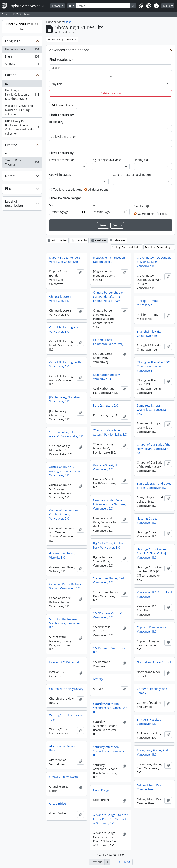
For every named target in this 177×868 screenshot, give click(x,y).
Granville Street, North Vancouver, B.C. (108, 467)
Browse (57, 6)
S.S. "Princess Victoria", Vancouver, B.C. (108, 615)
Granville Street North (64, 777)
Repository (56, 122)
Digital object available (106, 160)
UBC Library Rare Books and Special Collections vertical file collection (22, 127)
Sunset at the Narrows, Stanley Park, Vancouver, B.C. (65, 623)
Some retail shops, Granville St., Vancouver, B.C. (153, 410)
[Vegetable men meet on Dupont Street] (109, 260)
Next (127, 862)
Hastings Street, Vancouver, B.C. (147, 521)
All (7, 83)
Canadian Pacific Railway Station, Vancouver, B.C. (65, 586)
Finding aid (141, 160)
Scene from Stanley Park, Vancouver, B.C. (109, 580)
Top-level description (63, 137)
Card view (99, 240)
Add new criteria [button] (62, 105)
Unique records (22, 50)
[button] (141, 6)
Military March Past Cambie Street (149, 787)
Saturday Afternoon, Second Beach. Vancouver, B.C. (110, 708)
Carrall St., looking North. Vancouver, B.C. (66, 329)
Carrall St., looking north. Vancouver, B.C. (65, 364)
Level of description (14, 203)
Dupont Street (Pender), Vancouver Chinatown (65, 260)
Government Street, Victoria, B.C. (62, 555)
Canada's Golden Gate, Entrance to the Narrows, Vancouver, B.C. (109, 504)
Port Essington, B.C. (106, 405)
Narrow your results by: (22, 27)
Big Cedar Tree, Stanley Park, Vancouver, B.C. (108, 545)
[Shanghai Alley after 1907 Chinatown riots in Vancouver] (154, 366)
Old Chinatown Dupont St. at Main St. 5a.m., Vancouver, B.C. (154, 262)
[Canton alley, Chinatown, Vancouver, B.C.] (66, 399)
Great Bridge (101, 790)
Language (13, 41)
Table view (118, 240)
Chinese (22, 64)
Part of (10, 75)
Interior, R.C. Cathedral (64, 662)
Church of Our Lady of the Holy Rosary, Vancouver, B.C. (154, 449)
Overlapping (146, 214)
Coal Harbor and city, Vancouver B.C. (107, 377)
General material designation (132, 175)
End (94, 205)
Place (9, 189)
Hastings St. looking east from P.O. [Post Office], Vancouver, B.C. (153, 553)
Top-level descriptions (68, 190)
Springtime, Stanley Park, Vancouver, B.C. (153, 752)
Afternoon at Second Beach (63, 748)
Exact (164, 214)
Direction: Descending (158, 247)
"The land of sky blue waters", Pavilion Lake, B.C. (110, 432)
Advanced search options (69, 50)
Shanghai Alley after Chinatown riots (150, 334)
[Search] (103, 6)
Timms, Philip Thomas (22, 162)
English (22, 57)
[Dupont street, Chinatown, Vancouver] (108, 342)
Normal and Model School (154, 662)
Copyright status (60, 175)
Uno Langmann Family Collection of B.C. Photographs (22, 95)
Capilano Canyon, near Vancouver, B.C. (152, 629)
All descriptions (98, 190)
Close (68, 22)
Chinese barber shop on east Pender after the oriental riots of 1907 (109, 297)
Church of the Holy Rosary (66, 689)
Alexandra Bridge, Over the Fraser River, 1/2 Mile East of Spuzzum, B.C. (110, 819)
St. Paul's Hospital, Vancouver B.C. (149, 722)
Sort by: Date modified (125, 247)
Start (52, 205)
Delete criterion (111, 93)
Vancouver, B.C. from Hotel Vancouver (154, 595)
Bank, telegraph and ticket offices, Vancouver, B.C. (154, 486)
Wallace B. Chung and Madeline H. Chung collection (22, 110)
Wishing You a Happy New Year (66, 718)
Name (10, 176)
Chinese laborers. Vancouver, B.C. (61, 299)
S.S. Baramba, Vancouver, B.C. (110, 650)
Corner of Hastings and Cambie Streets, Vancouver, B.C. (64, 514)
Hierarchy (79, 240)
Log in (167, 6)
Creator (11, 145)
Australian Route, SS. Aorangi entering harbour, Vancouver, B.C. (66, 471)
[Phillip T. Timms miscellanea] (148, 303)
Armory (98, 679)
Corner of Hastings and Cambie (152, 691)
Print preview (57, 240)
